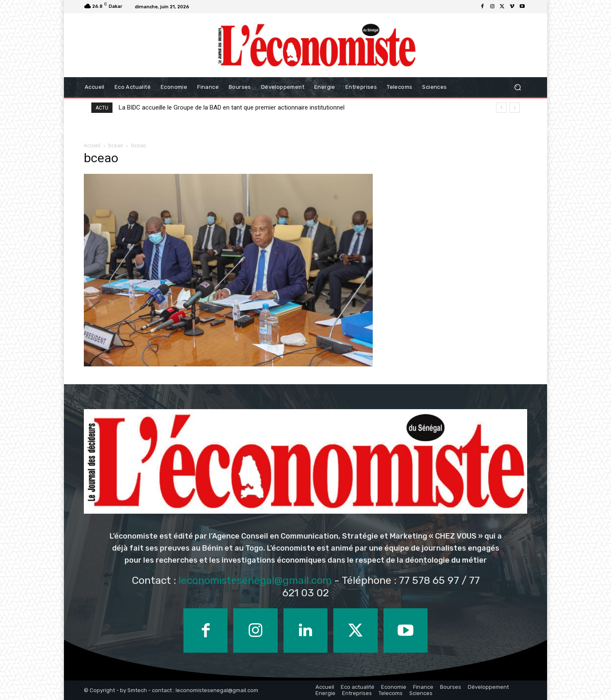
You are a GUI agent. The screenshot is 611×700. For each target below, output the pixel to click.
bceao (116, 145)
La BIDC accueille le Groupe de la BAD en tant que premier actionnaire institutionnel (232, 107)
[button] (517, 87)
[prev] (501, 108)
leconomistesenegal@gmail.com (255, 580)
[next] (514, 108)
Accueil (92, 145)
